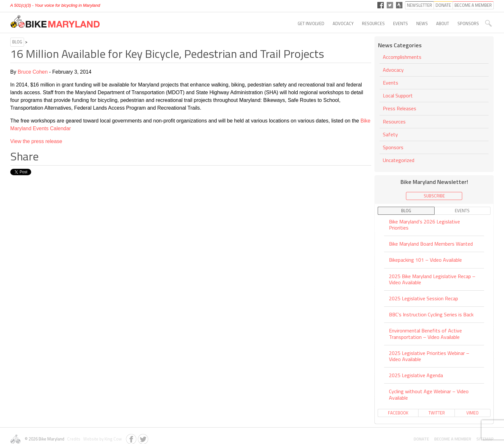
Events (401, 23)
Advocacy (343, 23)
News (422, 23)
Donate (421, 439)
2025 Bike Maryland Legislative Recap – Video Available (432, 279)
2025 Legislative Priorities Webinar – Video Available (429, 356)
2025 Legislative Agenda (416, 375)
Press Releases (400, 108)
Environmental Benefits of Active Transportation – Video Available (425, 334)
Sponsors (468, 23)
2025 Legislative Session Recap (423, 298)
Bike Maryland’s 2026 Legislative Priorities (424, 225)
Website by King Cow (102, 439)
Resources (373, 23)
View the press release (36, 141)
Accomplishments (402, 57)
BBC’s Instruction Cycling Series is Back (431, 314)
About (443, 23)
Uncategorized (399, 160)
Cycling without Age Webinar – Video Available (429, 394)
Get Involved (311, 23)
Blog (17, 42)
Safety (390, 134)
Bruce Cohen (33, 72)
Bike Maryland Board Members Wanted (431, 244)
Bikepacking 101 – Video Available (425, 260)
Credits (73, 439)
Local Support (398, 95)
